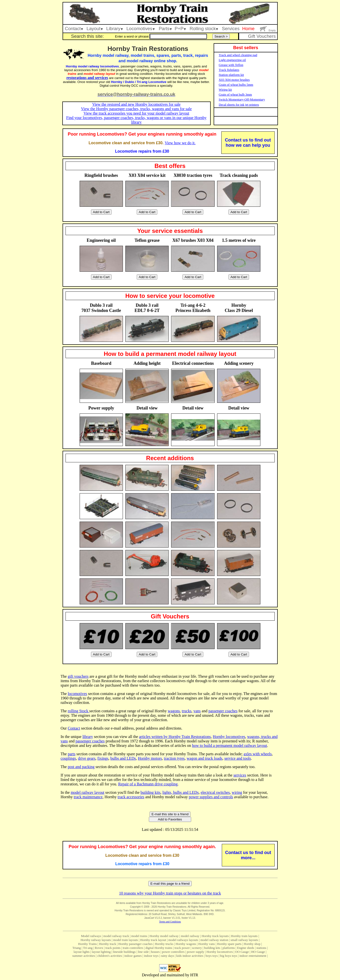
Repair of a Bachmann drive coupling (148, 784)
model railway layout (88, 792)
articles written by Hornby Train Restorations (175, 737)
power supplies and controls (211, 797)
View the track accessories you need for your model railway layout (136, 113)
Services (231, 29)
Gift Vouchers (262, 36)
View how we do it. (180, 143)
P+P (180, 29)
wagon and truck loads (204, 758)
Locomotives (141, 29)
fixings (103, 758)
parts (72, 754)
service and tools (238, 758)
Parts (165, 29)
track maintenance (88, 797)
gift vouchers (78, 676)
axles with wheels (258, 754)
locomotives (77, 694)
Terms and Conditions (170, 922)
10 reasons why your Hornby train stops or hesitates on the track (170, 893)
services (240, 775)
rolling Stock (79, 711)
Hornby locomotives (229, 737)
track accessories (131, 797)
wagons (174, 711)
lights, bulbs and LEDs (181, 792)
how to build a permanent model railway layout (230, 745)
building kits (150, 792)
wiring (237, 792)
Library (115, 29)
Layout (95, 29)
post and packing (81, 767)
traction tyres (174, 758)
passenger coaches (223, 711)
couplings (68, 758)
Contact (74, 29)
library (88, 737)
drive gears (87, 758)
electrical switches (215, 792)
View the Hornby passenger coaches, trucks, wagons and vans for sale (136, 109)
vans (197, 711)
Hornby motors (150, 758)
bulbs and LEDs (123, 758)
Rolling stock (204, 29)
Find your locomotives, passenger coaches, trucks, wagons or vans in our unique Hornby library (136, 120)
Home (249, 29)
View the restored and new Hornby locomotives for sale (136, 104)
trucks (187, 711)
